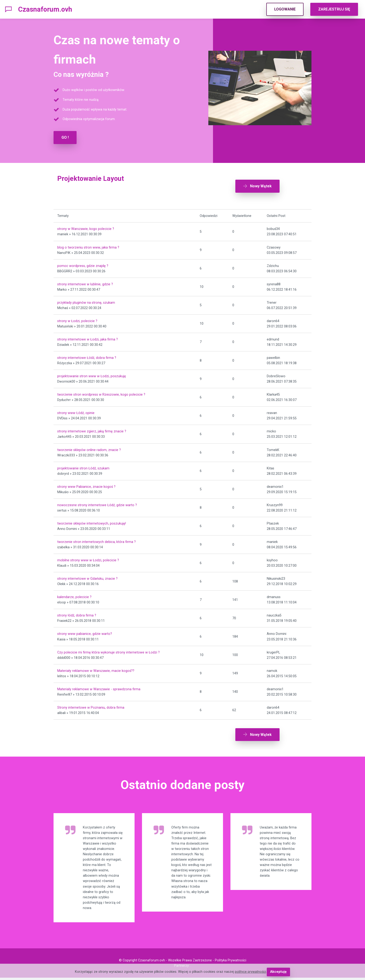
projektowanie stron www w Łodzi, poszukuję (92, 375)
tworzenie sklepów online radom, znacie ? (89, 448)
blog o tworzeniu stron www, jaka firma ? (88, 246)
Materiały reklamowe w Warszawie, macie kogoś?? (96, 669)
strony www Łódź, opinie (76, 412)
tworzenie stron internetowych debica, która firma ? (96, 540)
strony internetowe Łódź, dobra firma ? (87, 356)
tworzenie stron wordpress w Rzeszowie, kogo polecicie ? (101, 393)
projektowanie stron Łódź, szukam (83, 467)
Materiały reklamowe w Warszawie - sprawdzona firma (99, 688)
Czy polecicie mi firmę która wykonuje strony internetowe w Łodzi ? (108, 651)
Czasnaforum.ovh (45, 9)
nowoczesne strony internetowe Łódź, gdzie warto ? (97, 503)
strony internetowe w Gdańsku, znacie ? (87, 577)
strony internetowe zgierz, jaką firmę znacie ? (92, 430)
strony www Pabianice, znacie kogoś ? (86, 485)
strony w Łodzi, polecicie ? (77, 319)
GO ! (65, 137)
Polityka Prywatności (231, 963)
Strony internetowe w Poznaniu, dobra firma (91, 706)
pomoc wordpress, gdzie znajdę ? (83, 264)
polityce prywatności (251, 972)
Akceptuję (278, 972)
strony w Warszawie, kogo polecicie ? (86, 227)
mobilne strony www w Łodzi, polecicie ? (88, 559)
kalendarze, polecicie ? (74, 596)
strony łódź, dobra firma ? (77, 614)
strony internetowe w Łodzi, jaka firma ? (88, 338)
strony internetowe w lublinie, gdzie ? (85, 283)
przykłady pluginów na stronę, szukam (86, 301)
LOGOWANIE (285, 9)
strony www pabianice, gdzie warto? (85, 632)
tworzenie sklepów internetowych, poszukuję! (92, 522)
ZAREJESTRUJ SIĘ (334, 9)
